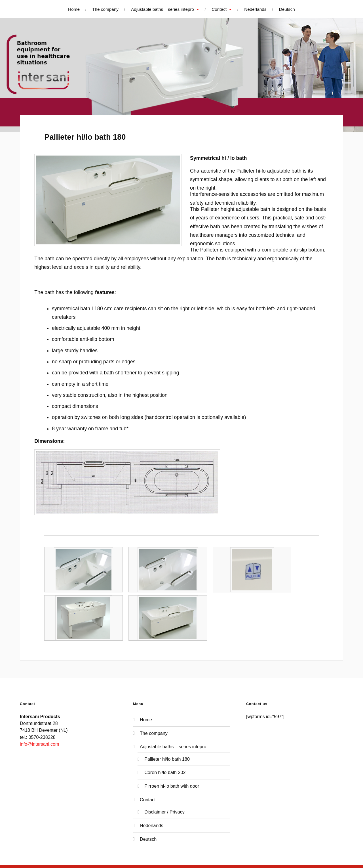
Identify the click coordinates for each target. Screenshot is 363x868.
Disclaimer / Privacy (164, 812)
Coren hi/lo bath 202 (165, 772)
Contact (219, 9)
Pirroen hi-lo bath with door (172, 786)
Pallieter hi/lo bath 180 (85, 137)
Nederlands (255, 9)
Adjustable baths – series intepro (162, 9)
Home (74, 9)
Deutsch (287, 9)
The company (105, 9)
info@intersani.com (39, 744)
